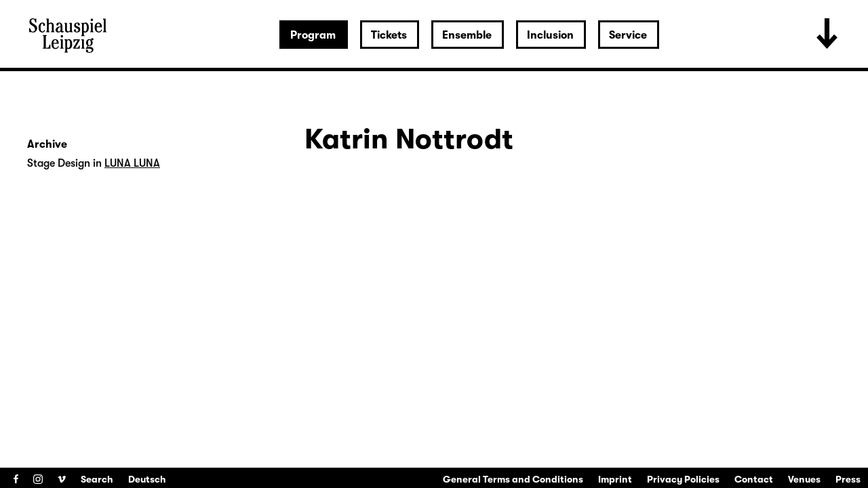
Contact (754, 479)
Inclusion (550, 35)
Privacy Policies (683, 479)
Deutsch (147, 479)
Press (848, 479)
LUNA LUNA (132, 163)
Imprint (615, 479)
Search (97, 479)
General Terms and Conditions (513, 479)
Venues (804, 479)
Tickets (389, 35)
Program (313, 35)
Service (628, 35)
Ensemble (467, 35)
